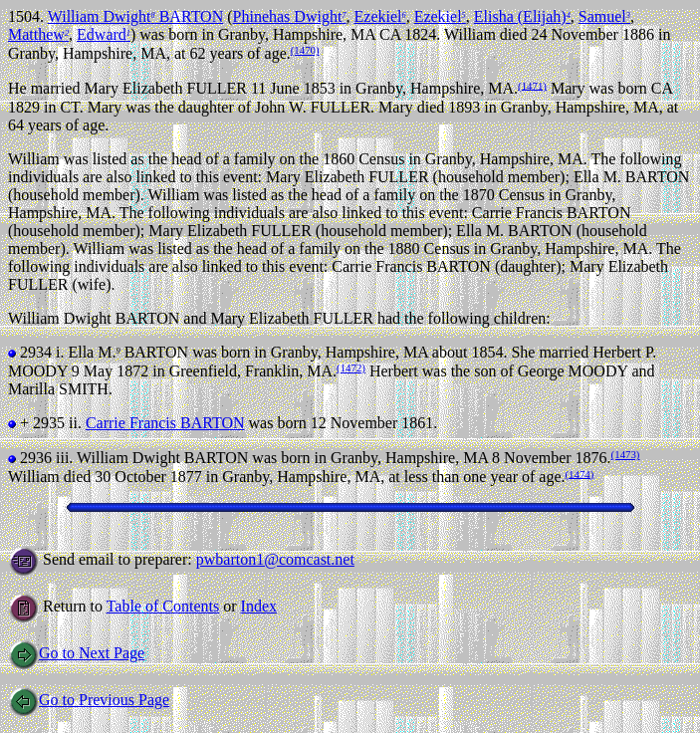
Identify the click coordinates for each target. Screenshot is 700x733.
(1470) (305, 50)
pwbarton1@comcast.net (275, 559)
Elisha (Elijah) (522, 16)
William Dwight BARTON (136, 16)
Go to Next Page (76, 653)
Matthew (38, 34)
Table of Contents (163, 606)
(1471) (532, 85)
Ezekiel (380, 16)
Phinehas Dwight (290, 16)
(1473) (626, 454)
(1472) (351, 367)
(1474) (580, 473)
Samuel (604, 16)
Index (259, 606)
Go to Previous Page (89, 700)
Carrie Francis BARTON (165, 423)
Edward (104, 34)
